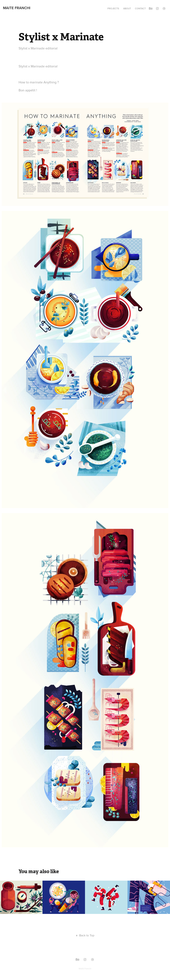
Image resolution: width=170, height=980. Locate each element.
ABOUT (127, 8)
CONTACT (140, 8)
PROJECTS (113, 8)
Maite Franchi (17, 8)
